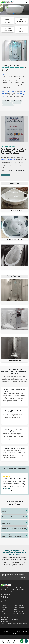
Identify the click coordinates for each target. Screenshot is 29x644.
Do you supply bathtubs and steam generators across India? (15, 523)
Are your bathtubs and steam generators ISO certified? (15, 529)
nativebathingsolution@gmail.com (11, 619)
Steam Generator (14, 332)
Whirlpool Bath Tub (18, 611)
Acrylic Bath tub (17, 609)
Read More (6, 175)
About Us (3, 605)
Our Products (5, 607)
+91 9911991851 (6, 621)
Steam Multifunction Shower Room (15, 303)
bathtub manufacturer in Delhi (9, 159)
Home (3, 603)
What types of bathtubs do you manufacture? (15, 517)
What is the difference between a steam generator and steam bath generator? (15, 536)
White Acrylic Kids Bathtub (15, 210)
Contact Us (4, 609)
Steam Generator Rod (15, 361)
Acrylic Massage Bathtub (15, 239)
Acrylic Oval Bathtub (15, 268)
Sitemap (3, 611)
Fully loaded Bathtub (19, 613)
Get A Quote (24, 578)
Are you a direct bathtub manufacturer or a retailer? (15, 511)
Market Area (4, 613)
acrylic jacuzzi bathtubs (8, 92)
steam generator (14, 75)
